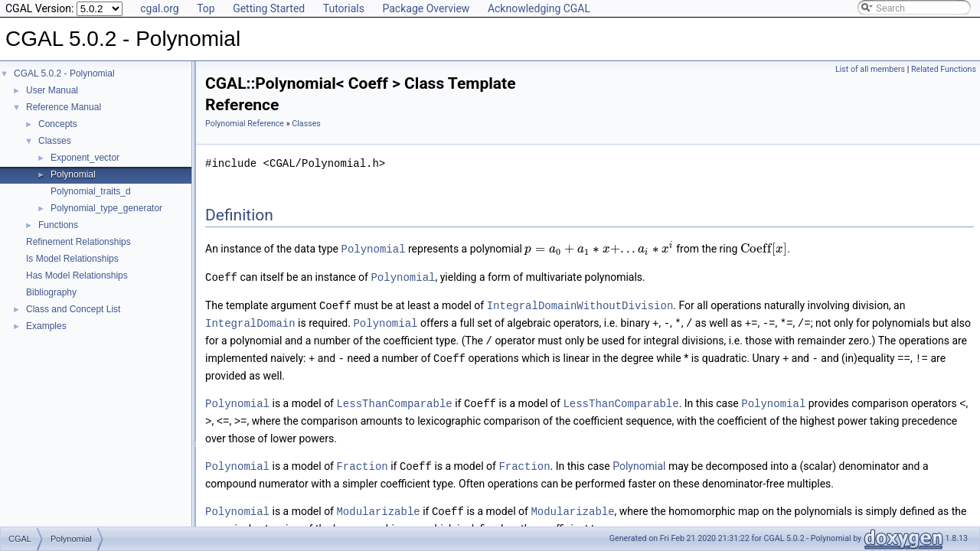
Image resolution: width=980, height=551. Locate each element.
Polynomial (73, 174)
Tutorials (344, 8)
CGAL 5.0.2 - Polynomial (64, 73)
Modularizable (378, 504)
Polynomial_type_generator (106, 208)
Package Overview (426, 8)
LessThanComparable (394, 398)
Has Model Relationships (77, 275)
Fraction (362, 460)
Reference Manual (64, 107)
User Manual (52, 90)
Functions (58, 225)
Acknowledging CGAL (539, 8)
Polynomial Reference (245, 124)
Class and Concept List (73, 309)
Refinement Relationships (78, 242)
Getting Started (269, 8)
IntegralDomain (250, 320)
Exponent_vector (85, 158)
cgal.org (159, 8)
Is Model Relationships (72, 259)
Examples (46, 326)
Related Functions (944, 69)
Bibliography (51, 292)
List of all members (870, 69)
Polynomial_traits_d (91, 191)
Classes (55, 141)
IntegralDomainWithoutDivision (580, 303)
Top (206, 8)
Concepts (58, 124)
